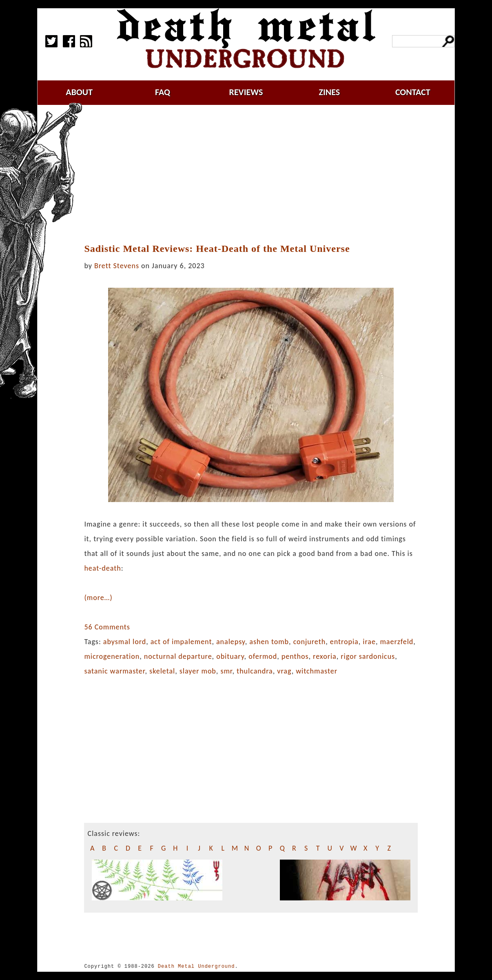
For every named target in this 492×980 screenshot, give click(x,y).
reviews (246, 92)
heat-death (102, 568)
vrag (284, 671)
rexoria (325, 656)
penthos (295, 656)
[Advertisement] (256, 174)
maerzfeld (397, 642)
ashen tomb (269, 642)
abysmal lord (125, 642)
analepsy (231, 642)
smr (226, 671)
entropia (344, 642)
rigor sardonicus (368, 656)
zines (329, 92)
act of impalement (181, 642)
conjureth (310, 642)
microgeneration (112, 656)
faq (163, 92)
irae (369, 642)
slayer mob (198, 671)
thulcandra (255, 671)
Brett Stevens (117, 266)
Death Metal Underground (196, 966)
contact (413, 92)
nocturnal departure (178, 656)
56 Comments (107, 627)
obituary (230, 656)
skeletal (162, 671)
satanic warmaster (114, 671)
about (79, 92)
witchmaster (317, 671)
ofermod (263, 656)
